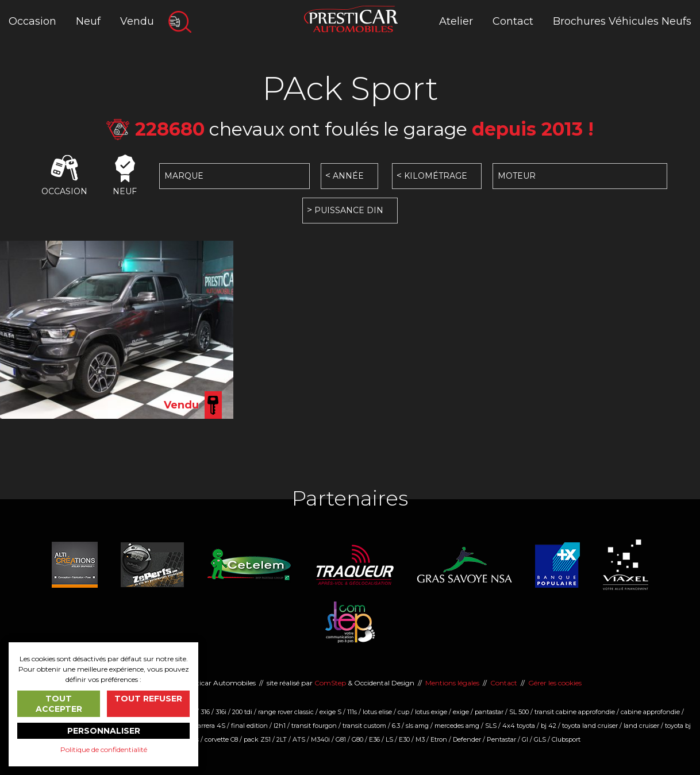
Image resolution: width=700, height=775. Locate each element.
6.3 (396, 726)
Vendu (137, 21)
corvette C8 (221, 739)
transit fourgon (314, 726)
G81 (341, 739)
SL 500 (519, 712)
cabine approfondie (650, 712)
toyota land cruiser (590, 726)
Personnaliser (104, 731)
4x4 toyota (519, 726)
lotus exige (431, 712)
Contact (513, 21)
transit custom (364, 726)
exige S (330, 712)
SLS (491, 726)
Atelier (456, 21)
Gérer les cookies (555, 683)
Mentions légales (452, 683)
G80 (357, 739)
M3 (420, 739)
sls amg (417, 726)
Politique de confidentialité (104, 749)
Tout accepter (59, 704)
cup (403, 712)
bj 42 (549, 726)
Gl (525, 739)
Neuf (88, 21)
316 (205, 712)
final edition (249, 726)
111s (352, 712)
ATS (299, 739)
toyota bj (678, 726)
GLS (540, 739)
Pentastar (501, 739)
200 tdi (242, 712)
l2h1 (280, 726)
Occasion (32, 21)
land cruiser (641, 726)
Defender (467, 739)
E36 (374, 739)
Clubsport (566, 739)
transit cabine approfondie (575, 712)
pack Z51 (257, 739)
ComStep (330, 683)
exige (461, 712)
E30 (404, 739)
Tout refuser (148, 699)
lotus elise (377, 712)
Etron (439, 739)
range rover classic (286, 712)
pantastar (489, 712)
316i (221, 712)
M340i (320, 739)
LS (389, 739)
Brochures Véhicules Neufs (622, 21)
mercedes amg (457, 726)
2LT (282, 739)
